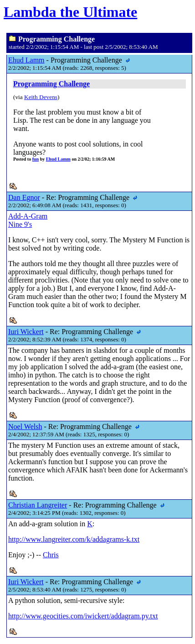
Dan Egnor (24, 197)
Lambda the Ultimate (70, 12)
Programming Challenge (51, 84)
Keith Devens (41, 97)
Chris (51, 555)
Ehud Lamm (26, 60)
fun (36, 159)
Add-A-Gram (28, 216)
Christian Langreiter (38, 505)
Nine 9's (20, 224)
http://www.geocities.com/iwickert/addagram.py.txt (83, 616)
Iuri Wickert (26, 332)
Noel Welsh (25, 427)
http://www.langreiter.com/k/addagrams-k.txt (74, 539)
